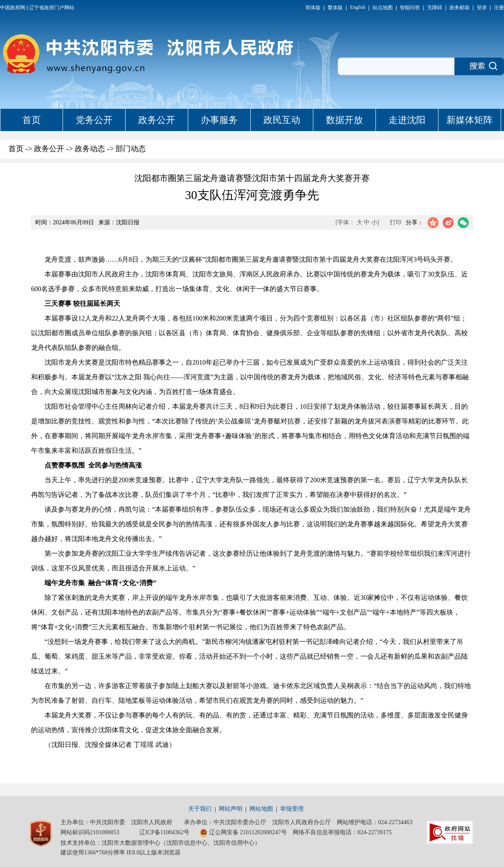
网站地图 (261, 809)
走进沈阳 (407, 120)
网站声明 (231, 809)
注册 (499, 8)
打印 (396, 222)
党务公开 (94, 120)
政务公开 (157, 120)
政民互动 (282, 120)
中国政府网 (13, 8)
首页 (31, 120)
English (358, 7)
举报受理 (292, 809)
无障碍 (435, 8)
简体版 (313, 8)
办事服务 (219, 120)
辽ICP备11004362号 (164, 832)
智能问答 (410, 8)
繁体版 (335, 8)
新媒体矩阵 (470, 120)
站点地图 (383, 8)
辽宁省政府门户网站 (52, 8)
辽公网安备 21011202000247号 (243, 833)
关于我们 (200, 809)
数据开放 (344, 120)
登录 (482, 8)
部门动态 (131, 149)
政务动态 (90, 149)
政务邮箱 (459, 8)
